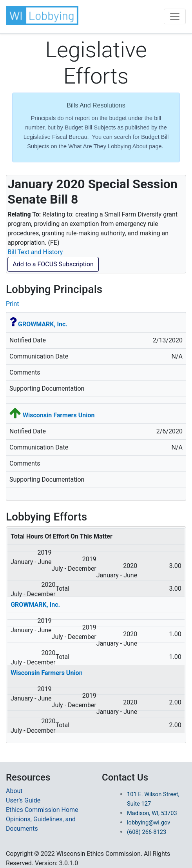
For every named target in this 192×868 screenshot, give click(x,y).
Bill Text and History (35, 252)
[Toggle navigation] (175, 16)
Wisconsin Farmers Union (59, 415)
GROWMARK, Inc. (43, 324)
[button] (42, 16)
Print (12, 304)
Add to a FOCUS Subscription (53, 264)
